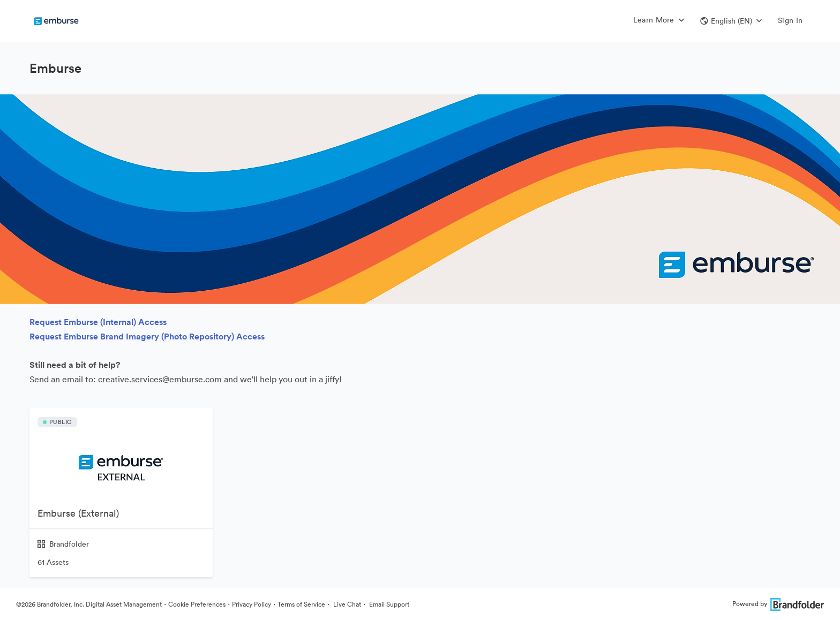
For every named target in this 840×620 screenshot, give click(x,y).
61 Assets (53, 562)
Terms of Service (301, 604)
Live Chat (346, 604)
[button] (731, 21)
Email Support (388, 604)
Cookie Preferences (197, 604)
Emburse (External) (78, 513)
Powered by (778, 604)
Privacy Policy (252, 604)
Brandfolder (63, 544)
